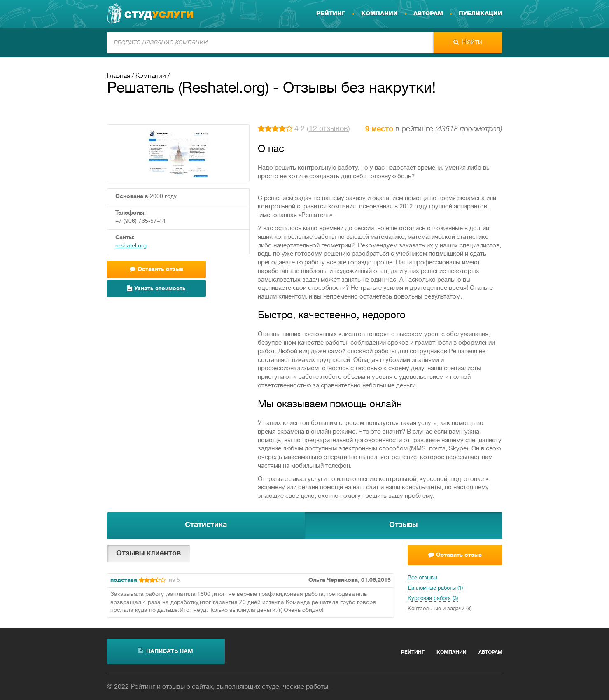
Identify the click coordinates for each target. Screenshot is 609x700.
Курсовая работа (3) (433, 599)
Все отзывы (422, 578)
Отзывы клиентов (148, 554)
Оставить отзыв (156, 269)
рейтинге (417, 129)
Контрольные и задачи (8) (440, 609)
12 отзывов (328, 129)
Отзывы (403, 525)
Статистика (206, 525)
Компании (379, 14)
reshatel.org (131, 246)
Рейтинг (331, 14)
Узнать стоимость (156, 288)
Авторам (428, 14)
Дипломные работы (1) (435, 588)
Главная (119, 76)
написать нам (166, 651)
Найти (468, 42)
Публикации (481, 14)
